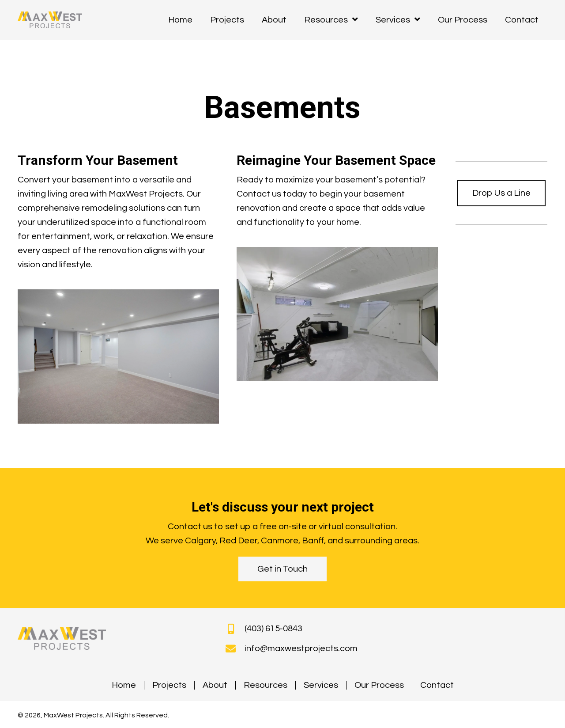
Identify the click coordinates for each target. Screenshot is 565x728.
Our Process (379, 685)
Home (124, 685)
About (215, 685)
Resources (266, 685)
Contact (437, 685)
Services (321, 685)
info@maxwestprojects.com (301, 648)
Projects (169, 685)
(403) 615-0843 (273, 629)
